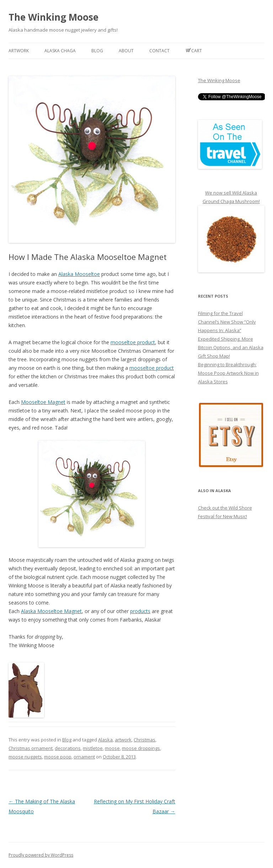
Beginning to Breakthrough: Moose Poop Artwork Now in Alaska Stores (228, 373)
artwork (123, 740)
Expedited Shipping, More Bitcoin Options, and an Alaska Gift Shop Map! (231, 347)
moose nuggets (25, 757)
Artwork (19, 51)
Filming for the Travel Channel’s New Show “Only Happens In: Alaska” (227, 322)
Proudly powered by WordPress (41, 855)
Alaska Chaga (60, 51)
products (140, 611)
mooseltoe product (133, 342)
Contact (159, 51)
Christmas (144, 740)
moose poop (58, 757)
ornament (84, 757)
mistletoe (93, 748)
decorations (68, 748)
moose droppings (141, 748)
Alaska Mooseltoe (79, 274)
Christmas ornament (31, 748)
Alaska (105, 740)
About (126, 51)
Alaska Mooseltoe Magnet (51, 611)
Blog (97, 51)
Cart (194, 51)
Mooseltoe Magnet (43, 402)
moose (112, 748)
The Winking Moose (53, 17)
